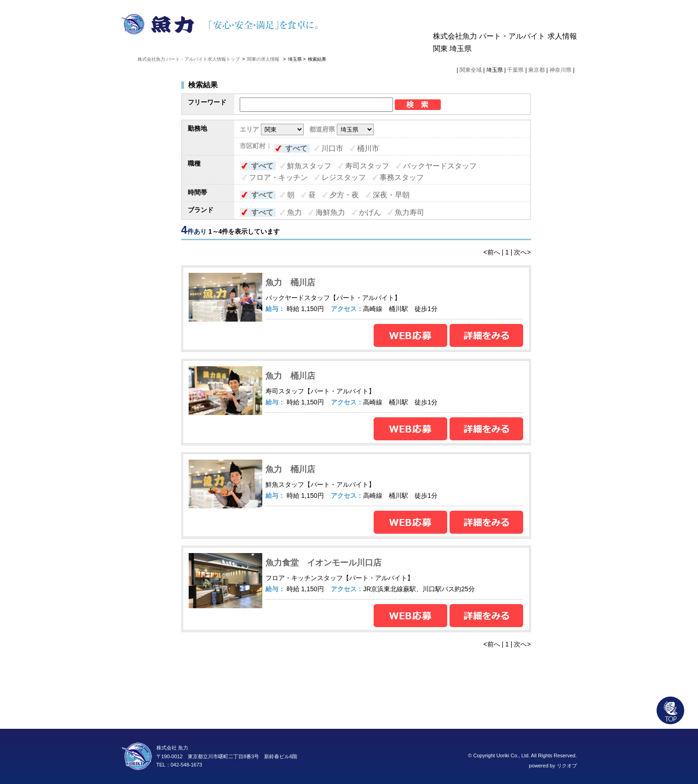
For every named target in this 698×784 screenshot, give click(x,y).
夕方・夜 (344, 195)
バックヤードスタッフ (440, 166)
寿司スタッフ (367, 166)
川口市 (332, 148)
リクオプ (567, 766)
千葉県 (515, 70)
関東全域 (471, 70)
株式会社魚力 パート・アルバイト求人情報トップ (189, 59)
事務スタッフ (402, 177)
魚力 (294, 212)
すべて (296, 148)
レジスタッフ (344, 177)
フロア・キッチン (278, 177)
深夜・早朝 (391, 195)
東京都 (536, 70)
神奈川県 (560, 70)
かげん (370, 212)
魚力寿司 (410, 212)
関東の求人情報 (264, 59)
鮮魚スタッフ (309, 166)
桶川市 (368, 148)
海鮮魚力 (330, 212)
